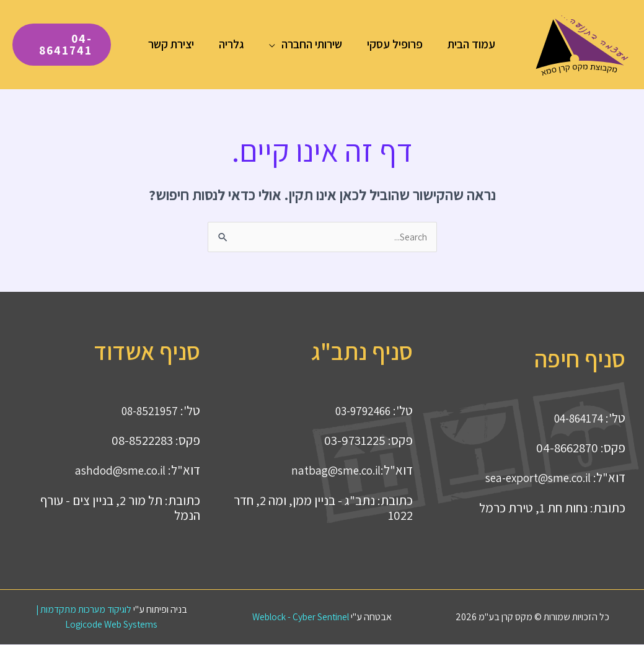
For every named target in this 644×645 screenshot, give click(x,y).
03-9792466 (359, 411)
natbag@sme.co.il (331, 471)
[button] (276, 44)
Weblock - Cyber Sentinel (301, 617)
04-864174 (575, 419)
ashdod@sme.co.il (116, 471)
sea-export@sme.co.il (532, 478)
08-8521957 (147, 411)
